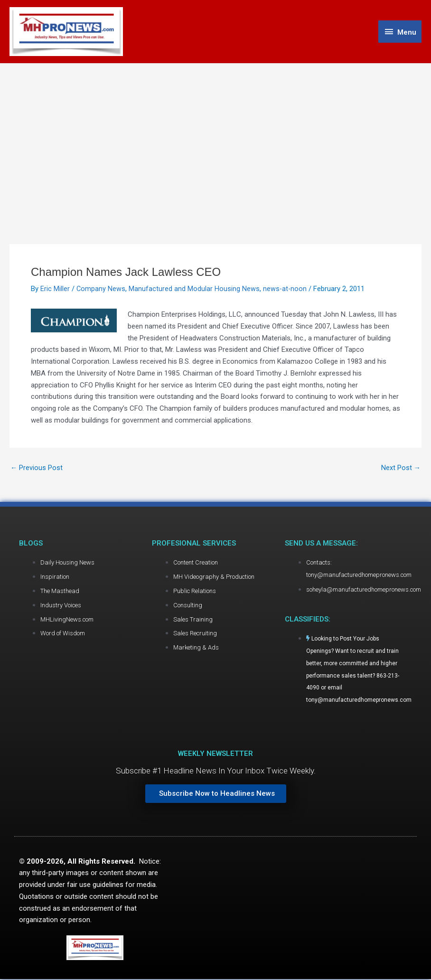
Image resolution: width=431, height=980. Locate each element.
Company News (101, 290)
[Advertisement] (215, 136)
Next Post (401, 469)
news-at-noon (286, 290)
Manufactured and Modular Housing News (195, 290)
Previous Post (37, 469)
